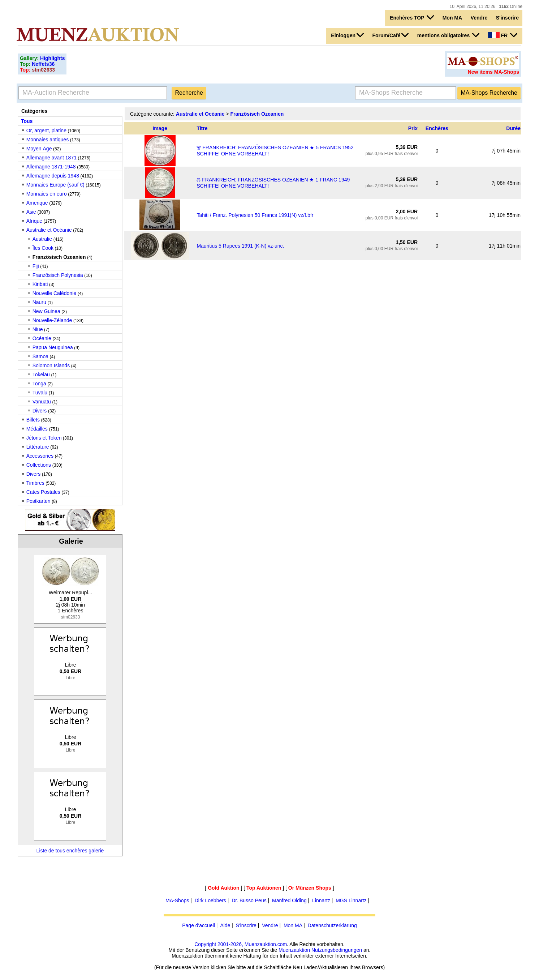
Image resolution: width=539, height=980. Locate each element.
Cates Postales (43, 492)
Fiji (36, 266)
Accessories (40, 456)
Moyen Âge (39, 149)
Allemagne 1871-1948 (51, 167)
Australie (42, 239)
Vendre (479, 18)
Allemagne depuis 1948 (53, 176)
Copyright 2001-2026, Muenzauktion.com (241, 944)
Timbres (35, 483)
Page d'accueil (199, 925)
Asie (31, 212)
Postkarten (38, 501)
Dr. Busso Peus (249, 900)
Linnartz (321, 900)
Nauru (39, 302)
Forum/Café (390, 35)
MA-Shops (177, 900)
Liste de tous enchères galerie (70, 851)
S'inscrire (507, 18)
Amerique (37, 203)
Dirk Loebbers (210, 900)
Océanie (42, 338)
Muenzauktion (294, 950)
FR (503, 35)
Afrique (34, 221)
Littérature (38, 447)
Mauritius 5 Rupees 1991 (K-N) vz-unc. (240, 246)
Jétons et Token (44, 438)
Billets (33, 420)
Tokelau (41, 375)
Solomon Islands (51, 365)
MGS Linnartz (351, 900)
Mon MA (452, 18)
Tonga (39, 384)
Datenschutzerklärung (332, 925)
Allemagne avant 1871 (51, 158)
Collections (39, 465)
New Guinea (46, 311)
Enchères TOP (412, 17)
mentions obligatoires (448, 35)
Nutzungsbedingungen (337, 950)
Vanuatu (42, 402)
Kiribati (40, 284)
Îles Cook (43, 248)
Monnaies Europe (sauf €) (55, 185)
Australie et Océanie (49, 230)
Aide (225, 925)
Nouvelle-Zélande (52, 320)
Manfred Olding (289, 900)
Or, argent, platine (46, 130)
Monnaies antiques (48, 140)
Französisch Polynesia (58, 275)
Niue (38, 329)
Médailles (37, 429)
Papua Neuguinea (53, 347)
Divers (40, 411)
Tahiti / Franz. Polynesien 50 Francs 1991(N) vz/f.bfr (255, 215)
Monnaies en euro (47, 194)
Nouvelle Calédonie (54, 293)
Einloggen (347, 35)
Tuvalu (40, 393)
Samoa (40, 356)
